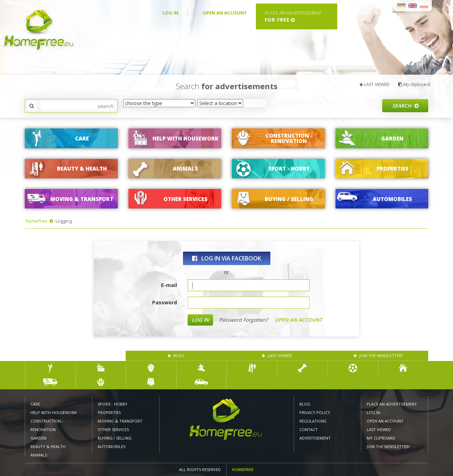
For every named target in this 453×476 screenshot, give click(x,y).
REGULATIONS (313, 421)
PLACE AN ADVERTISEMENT (392, 404)
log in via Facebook (227, 258)
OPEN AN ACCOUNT (225, 13)
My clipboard (414, 84)
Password (165, 302)
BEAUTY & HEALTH (48, 446)
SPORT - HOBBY (113, 404)
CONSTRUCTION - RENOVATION (47, 425)
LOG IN (170, 13)
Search (405, 106)
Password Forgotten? (243, 320)
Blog (176, 355)
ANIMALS (39, 455)
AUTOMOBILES (111, 446)
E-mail (169, 285)
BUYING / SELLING (115, 438)
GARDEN (38, 438)
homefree (37, 221)
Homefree (243, 469)
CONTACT (309, 429)
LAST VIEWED (375, 84)
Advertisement (315, 438)
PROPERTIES (109, 412)
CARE (35, 404)
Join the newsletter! (378, 355)
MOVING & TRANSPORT (120, 421)
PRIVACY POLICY (315, 412)
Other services (113, 429)
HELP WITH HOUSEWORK (54, 412)
